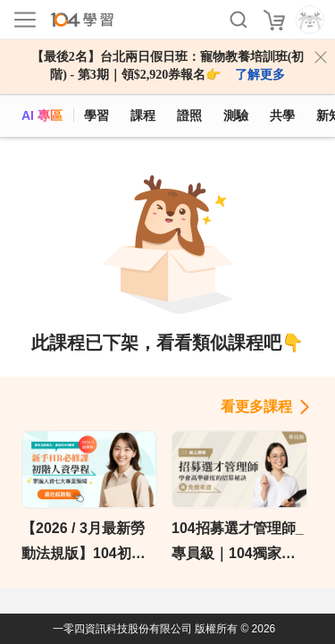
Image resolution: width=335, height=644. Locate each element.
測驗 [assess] (236, 115)
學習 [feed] (96, 115)
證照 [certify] (189, 115)
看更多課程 (256, 407)
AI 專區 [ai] (42, 115)
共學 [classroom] (282, 115)
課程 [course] (143, 115)
